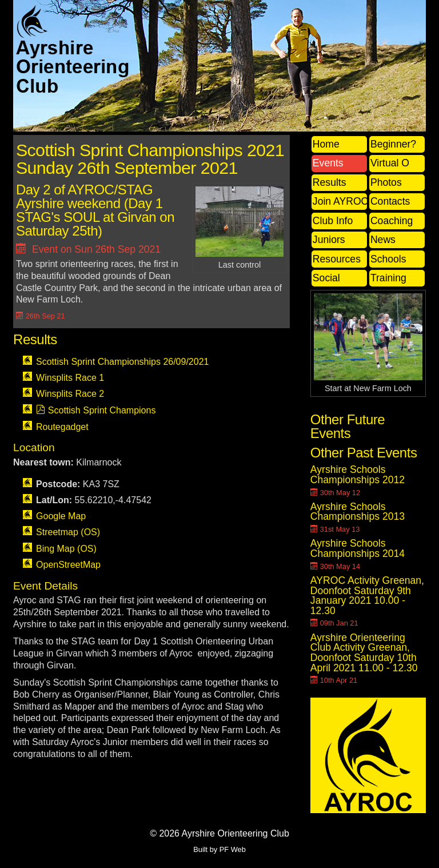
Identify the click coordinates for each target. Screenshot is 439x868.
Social (326, 278)
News (383, 240)
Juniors (329, 240)
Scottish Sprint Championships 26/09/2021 (122, 362)
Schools (388, 259)
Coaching (392, 221)
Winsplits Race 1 (70, 378)
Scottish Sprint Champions (102, 410)
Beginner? (393, 144)
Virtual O (390, 163)
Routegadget (62, 427)
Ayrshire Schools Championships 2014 (358, 548)
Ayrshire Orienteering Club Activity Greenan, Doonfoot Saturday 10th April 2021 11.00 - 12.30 (364, 653)
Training (388, 278)
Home (326, 144)
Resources (337, 259)
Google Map (61, 516)
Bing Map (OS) (66, 549)
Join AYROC (340, 201)
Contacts (390, 201)
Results (330, 182)
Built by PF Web (219, 849)
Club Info (333, 221)
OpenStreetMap (68, 565)
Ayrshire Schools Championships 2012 (358, 475)
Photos (386, 182)
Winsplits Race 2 (70, 394)
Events (328, 163)
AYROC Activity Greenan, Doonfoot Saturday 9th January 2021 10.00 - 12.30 (367, 596)
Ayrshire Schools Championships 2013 (358, 512)
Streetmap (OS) (68, 532)
